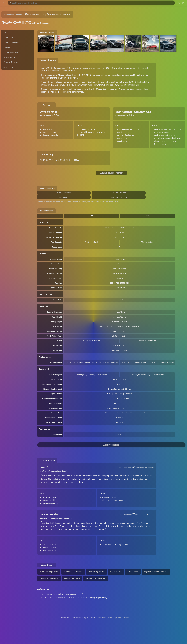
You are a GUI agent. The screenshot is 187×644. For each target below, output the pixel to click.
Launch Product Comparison (111, 173)
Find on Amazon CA (119, 197)
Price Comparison (11, 52)
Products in (73, 572)
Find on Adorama (119, 193)
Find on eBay (64, 197)
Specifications (9, 57)
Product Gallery (10, 37)
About (99, 618)
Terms (104, 618)
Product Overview (11, 42)
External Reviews (11, 62)
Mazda (19, 15)
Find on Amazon (64, 193)
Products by (97, 572)
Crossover (9, 15)
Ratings (7, 47)
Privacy (110, 618)
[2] (57, 514)
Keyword (116, 572)
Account (126, 618)
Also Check (8, 67)
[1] (47, 467)
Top (5, 32)
